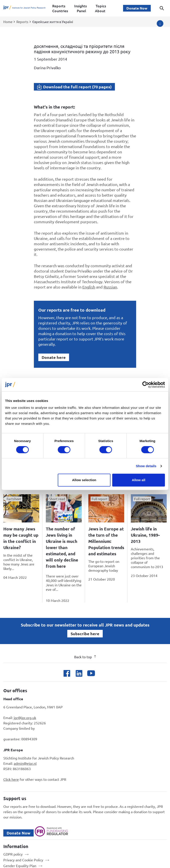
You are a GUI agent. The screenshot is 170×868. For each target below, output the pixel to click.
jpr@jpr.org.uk (25, 718)
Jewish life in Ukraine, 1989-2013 (145, 535)
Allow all (138, 480)
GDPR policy (13, 854)
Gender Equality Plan (20, 866)
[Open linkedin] (79, 673)
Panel (81, 11)
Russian (110, 287)
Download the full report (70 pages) (77, 87)
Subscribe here (85, 634)
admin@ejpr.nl (25, 763)
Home (8, 22)
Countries (60, 11)
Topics (101, 6)
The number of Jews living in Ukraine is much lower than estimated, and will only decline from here (62, 547)
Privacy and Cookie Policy (23, 860)
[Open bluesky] (103, 673)
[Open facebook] (67, 673)
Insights (80, 6)
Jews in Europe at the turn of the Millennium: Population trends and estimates (106, 541)
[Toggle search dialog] (162, 8)
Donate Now (137, 8)
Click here (11, 779)
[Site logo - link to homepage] (24, 8)
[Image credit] (160, 24)
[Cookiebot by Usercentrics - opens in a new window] (146, 385)
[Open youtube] (91, 673)
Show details (146, 466)
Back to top (85, 657)
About (100, 11)
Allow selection (84, 480)
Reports (59, 6)
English (89, 287)
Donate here (54, 357)
